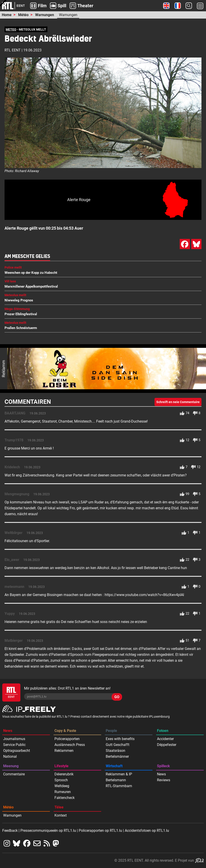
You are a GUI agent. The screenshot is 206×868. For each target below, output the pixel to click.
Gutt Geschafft (118, 745)
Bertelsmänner (117, 756)
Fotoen (163, 731)
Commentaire (14, 774)
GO (117, 697)
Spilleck (163, 766)
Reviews (164, 780)
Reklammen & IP (119, 774)
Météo (23, 15)
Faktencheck (65, 798)
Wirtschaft (114, 766)
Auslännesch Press (70, 745)
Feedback (10, 831)
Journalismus (14, 739)
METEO (11, 29)
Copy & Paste (65, 731)
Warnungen (45, 15)
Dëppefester (167, 745)
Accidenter (165, 739)
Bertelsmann (116, 780)
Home (7, 15)
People (111, 731)
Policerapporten (67, 739)
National (10, 756)
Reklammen (64, 751)
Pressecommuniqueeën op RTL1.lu (48, 831)
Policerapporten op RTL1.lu (100, 831)
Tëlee (59, 807)
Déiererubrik (64, 774)
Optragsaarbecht (17, 751)
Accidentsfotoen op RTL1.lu (147, 831)
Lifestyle (61, 766)
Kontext (61, 815)
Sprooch (61, 780)
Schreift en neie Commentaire (178, 402)
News (8, 731)
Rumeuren (63, 792)
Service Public (14, 745)
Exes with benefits (120, 739)
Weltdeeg (62, 786)
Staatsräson (115, 751)
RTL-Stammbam (119, 786)
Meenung (11, 766)
